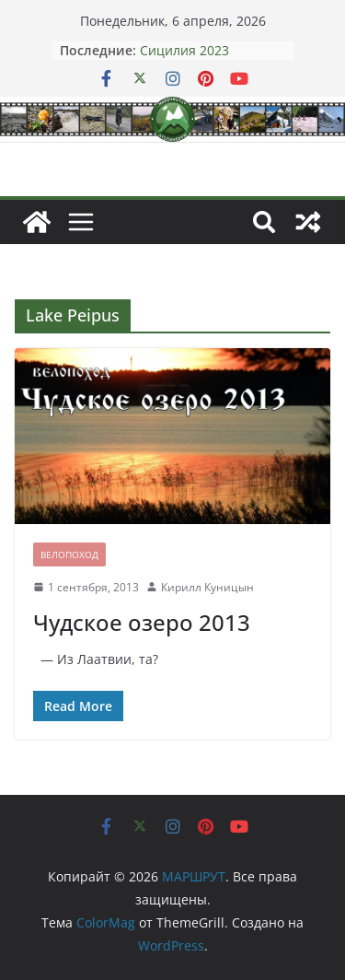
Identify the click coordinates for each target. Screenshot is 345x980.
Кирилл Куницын (207, 587)
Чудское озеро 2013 (142, 622)
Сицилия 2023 (184, 50)
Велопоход (69, 554)
